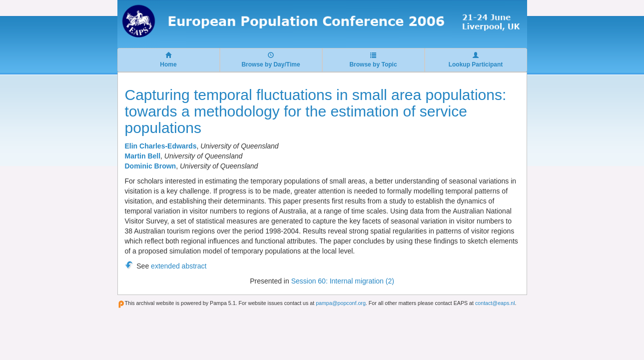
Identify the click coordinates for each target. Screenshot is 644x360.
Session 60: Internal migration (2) (343, 281)
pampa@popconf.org (341, 303)
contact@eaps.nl (495, 303)
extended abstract (179, 266)
